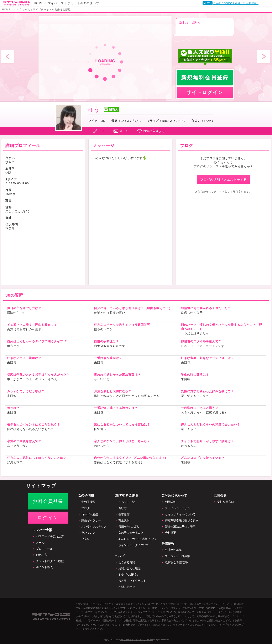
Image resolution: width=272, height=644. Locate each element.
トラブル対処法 (128, 575)
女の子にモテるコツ (131, 533)
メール (124, 131)
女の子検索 (88, 502)
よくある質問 (127, 562)
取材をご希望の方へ (177, 562)
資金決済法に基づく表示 (180, 527)
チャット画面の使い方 (83, 3)
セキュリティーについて (180, 514)
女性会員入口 (225, 502)
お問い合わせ (127, 587)
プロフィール (44, 549)
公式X (85, 539)
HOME (39, 3)
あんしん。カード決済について (138, 539)
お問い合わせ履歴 (129, 568)
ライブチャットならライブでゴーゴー (136, 640)
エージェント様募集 (177, 556)
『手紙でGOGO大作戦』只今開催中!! (236, 4)
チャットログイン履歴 (50, 561)
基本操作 (124, 514)
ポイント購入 (44, 567)
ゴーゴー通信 (90, 514)
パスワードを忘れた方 (50, 536)
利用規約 (170, 502)
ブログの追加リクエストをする (223, 180)
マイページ (56, 3)
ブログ (85, 508)
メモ (102, 131)
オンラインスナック (94, 527)
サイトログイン (205, 92)
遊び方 (122, 508)
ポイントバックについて (134, 545)
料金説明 (124, 520)
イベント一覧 (127, 502)
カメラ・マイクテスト (132, 581)
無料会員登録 (48, 501)
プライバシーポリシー (179, 508)
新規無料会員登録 (205, 78)
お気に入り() (154, 131)
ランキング (88, 533)
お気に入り (43, 555)
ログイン (48, 518)
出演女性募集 (173, 550)
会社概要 (170, 533)
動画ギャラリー (91, 520)
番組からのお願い (129, 527)
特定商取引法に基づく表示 (182, 520)
